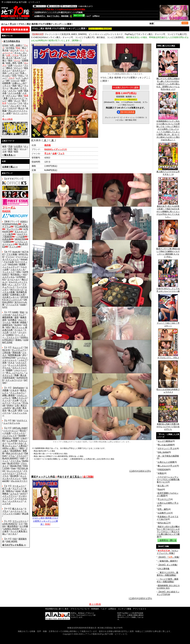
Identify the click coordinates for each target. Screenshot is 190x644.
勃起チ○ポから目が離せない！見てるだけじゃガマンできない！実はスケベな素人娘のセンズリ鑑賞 (168, 532)
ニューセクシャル (12, 423)
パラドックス (19, 433)
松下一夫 (6, 488)
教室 (10, 151)
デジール (16, 403)
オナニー (18, 68)
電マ (24, 101)
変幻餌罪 (14, 476)
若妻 (20, 63)
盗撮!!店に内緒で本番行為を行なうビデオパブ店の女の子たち (168, 426)
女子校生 (10, 48)
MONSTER (20, 239)
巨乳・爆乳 (163, 509)
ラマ (21, 524)
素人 (24, 48)
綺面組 (23, 322)
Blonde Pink (16, 466)
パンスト (18, 65)
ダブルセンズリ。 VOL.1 (168, 357)
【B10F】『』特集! (168, 557)
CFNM (5, 45)
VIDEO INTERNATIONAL (15, 223)
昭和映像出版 (14, 355)
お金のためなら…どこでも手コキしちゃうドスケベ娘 (168, 289)
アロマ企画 (9, 262)
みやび (23, 493)
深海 (4, 363)
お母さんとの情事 (166, 462)
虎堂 (20, 410)
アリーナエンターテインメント (15, 258)
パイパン (12, 103)
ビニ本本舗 (12, 441)
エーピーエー (14, 279)
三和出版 (6, 352)
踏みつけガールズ (14, 453)
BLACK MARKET (10, 458)
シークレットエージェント (15, 359)
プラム (12, 456)
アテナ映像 (12, 254)
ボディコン (11, 96)
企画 (20, 91)
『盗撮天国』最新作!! (168, 561)
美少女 (5, 50)
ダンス (17, 101)
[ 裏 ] (53, 140)
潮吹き (9, 68)
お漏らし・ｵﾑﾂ (19, 83)
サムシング (18, 347)
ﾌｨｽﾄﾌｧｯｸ (12, 108)
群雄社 (19, 340)
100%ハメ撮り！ (10, 448)
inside (23, 305)
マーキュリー (19, 486)
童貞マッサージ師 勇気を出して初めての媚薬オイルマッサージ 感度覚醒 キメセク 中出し (168, 252)
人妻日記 (23, 446)
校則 (16, 151)
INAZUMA (13, 264)
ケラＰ (13, 332)
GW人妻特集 (164, 569)
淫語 (4, 73)
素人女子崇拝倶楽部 (14, 376)
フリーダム (15, 461)
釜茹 (16, 317)
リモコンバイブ (16, 98)
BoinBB (22, 436)
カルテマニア (19, 315)
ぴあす (24, 438)
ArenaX (24, 259)
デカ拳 (15, 400)
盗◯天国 (17, 408)
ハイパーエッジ (11, 431)
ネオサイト (22, 420)
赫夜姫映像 (7, 317)
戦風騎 (9, 370)
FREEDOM (163, 469)
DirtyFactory (18, 388)
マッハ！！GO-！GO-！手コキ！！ (168, 323)
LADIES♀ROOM (11, 529)
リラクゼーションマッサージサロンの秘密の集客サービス (168, 479)
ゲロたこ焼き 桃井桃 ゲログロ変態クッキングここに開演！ (45, 520)
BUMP (16, 438)
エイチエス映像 (15, 291)
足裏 (10, 65)
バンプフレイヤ (9, 436)
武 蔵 (25, 491)
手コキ (13, 24)
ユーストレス (16, 511)
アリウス (10, 257)
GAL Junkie (163, 452)
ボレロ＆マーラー (19, 481)
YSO (15, 539)
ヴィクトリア (8, 272)
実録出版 (16, 352)
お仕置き (18, 146)
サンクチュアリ (19, 350)
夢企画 (25, 514)
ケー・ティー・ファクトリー (14, 336)
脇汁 (16, 149)
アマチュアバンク (14, 286)
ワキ (20, 103)
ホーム (4, 24)
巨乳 (14, 75)
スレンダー (15, 106)
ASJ (25, 274)
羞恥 (10, 101)
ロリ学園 (24, 526)
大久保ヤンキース (11, 297)
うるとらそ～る (18, 269)
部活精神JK (16, 451)
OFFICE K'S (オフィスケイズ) (15, 298)
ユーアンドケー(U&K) (14, 512)
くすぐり (6, 85)
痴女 (10, 60)
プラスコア (22, 456)
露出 (20, 96)
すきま (11, 363)
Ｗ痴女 (161, 473)
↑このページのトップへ (140, 471)
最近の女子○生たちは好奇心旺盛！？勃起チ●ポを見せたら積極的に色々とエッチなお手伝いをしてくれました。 (168, 211)
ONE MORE (12, 541)
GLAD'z (18, 325)
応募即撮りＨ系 (18, 295)
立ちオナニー (19, 70)
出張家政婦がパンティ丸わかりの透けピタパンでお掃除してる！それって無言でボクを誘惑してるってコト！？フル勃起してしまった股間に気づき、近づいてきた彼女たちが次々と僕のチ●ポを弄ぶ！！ (168, 129)
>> (9, 155)
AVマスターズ (17, 289)
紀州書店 (12, 320)
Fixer (13, 468)
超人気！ (162, 486)
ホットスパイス (14, 471)
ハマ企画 (20, 237)
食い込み (14, 88)
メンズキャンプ (15, 501)
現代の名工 (163, 523)
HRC (19, 272)
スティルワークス (14, 380)
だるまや (14, 390)
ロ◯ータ (14, 50)
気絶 (14, 85)
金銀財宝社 (7, 325)
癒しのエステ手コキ (167, 466)
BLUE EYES (13, 463)
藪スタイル (18, 509)
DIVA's (10, 405)
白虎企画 (6, 239)
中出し (21, 75)
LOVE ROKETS (10, 524)
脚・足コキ (7, 58)
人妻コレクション (14, 444)
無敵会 (5, 493)
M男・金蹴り (16, 45)
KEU (8, 327)
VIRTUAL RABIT (20, 428)
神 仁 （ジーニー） (15, 373)
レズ (18, 78)
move (18, 491)
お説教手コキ (164, 513)
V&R (22, 458)
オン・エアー (14, 284)
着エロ (21, 108)
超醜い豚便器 (8, 395)
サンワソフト (13, 229)
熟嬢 (16, 375)
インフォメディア (11, 267)
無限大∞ (10, 491)
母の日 (23, 431)
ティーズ (14, 247)
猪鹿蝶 (22, 264)
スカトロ (15, 80)
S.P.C (5, 307)
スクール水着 (14, 93)
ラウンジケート (20, 521)
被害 (4, 146)
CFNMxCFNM (9, 357)
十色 (17, 405)
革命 (22, 312)
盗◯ (20, 85)
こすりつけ (13, 73)
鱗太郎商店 (13, 526)
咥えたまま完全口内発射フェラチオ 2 (168, 390)
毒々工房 (12, 410)
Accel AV (16, 252)
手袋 (10, 146)
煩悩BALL (7, 438)
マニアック (18, 488)
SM (8, 80)
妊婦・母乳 (11, 63)
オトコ (23, 149)
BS (4, 441)
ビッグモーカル (15, 443)
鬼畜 (5, 98)
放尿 (23, 80)
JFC (24, 355)
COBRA (7, 242)
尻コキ (18, 58)
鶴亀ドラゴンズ (20, 398)
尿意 (10, 149)
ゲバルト (19, 330)
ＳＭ (4, 151)
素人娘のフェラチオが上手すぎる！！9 (168, 172)
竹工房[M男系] (22, 227)
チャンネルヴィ (18, 393)
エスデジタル (8, 277)
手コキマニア (164, 499)
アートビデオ (12, 305)
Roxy (160, 489)
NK (14, 420)
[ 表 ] (45, 140)
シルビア (23, 360)
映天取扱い (16, 274)
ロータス (12, 534)
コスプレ (12, 91)
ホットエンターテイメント (14, 477)
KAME (15, 312)
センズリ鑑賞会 (165, 441)
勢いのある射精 (165, 445)
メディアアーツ (9, 496)
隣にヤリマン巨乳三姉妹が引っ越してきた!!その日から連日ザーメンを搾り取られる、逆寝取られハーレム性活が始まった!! (168, 83)
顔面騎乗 (6, 83)
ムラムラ (14, 493)
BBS (22, 448)
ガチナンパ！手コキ (167, 448)
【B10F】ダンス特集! (168, 565)
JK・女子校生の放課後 (168, 456)
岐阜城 (15, 322)
